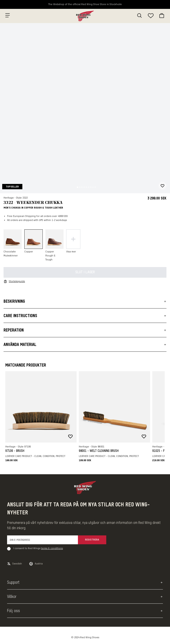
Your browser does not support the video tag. (85, 108)
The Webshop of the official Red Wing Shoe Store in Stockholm (85, 4)
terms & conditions (52, 548)
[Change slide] (77, 187)
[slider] (85, 108)
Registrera (92, 540)
